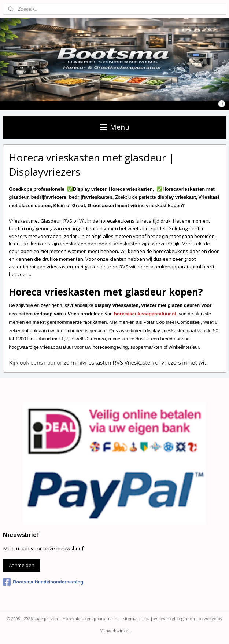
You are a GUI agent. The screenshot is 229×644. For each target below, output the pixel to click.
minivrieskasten (91, 363)
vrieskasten (59, 267)
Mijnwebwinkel (114, 631)
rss (146, 619)
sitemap (131, 619)
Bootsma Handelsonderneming (43, 582)
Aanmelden (22, 565)
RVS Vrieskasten (133, 363)
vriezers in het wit (184, 363)
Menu (115, 127)
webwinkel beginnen (174, 619)
